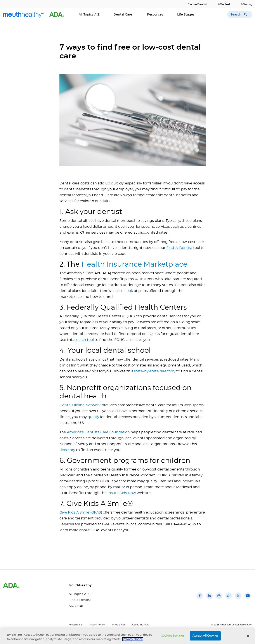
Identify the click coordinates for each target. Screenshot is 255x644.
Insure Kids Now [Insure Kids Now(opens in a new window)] (122, 493)
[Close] (248, 636)
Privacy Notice (97, 625)
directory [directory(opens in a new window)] (67, 450)
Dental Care (123, 15)
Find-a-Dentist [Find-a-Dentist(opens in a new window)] (197, 4)
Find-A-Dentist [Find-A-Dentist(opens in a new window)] (179, 248)
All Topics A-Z (89, 15)
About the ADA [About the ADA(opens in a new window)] (140, 625)
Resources (155, 15)
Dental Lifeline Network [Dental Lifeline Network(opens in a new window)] (80, 405)
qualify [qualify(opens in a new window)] (93, 417)
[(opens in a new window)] (200, 599)
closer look (124, 291)
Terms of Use (118, 625)
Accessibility (75, 625)
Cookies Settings (173, 636)
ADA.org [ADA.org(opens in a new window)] (246, 4)
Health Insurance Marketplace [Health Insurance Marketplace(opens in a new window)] (134, 264)
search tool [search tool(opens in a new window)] (84, 340)
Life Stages (186, 15)
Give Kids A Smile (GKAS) (81, 512)
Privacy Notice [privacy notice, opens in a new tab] (133, 640)
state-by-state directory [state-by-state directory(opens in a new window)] (155, 371)
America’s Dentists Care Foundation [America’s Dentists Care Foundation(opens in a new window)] (98, 432)
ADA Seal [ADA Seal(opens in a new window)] (224, 4)
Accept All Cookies (205, 636)
